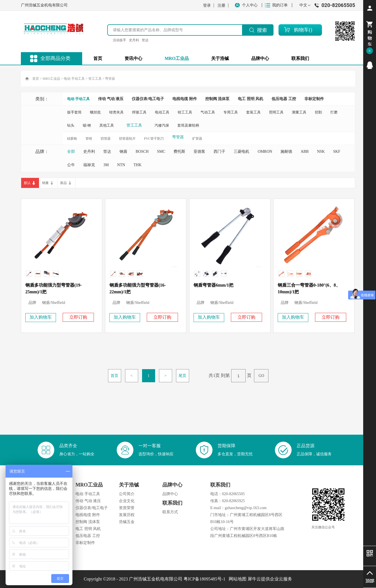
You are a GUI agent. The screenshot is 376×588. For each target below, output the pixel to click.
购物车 (301, 30)
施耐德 (286, 152)
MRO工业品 (51, 79)
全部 (71, 152)
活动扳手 (119, 40)
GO (261, 376)
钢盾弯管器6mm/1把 (213, 285)
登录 (207, 5)
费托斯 (179, 152)
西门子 (219, 152)
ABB (305, 152)
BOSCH (142, 152)
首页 (98, 58)
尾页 (182, 376)
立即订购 (78, 317)
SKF (337, 152)
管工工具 (95, 79)
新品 (64, 183)
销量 (45, 183)
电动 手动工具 (74, 79)
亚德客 (199, 152)
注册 (221, 5)
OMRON (265, 152)
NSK (321, 152)
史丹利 (134, 40)
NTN (121, 165)
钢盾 (123, 152)
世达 (145, 40)
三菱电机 (241, 152)
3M (106, 165)
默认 (27, 183)
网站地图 (236, 579)
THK (137, 165)
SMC (161, 152)
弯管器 (110, 79)
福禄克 (89, 165)
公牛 (71, 165)
